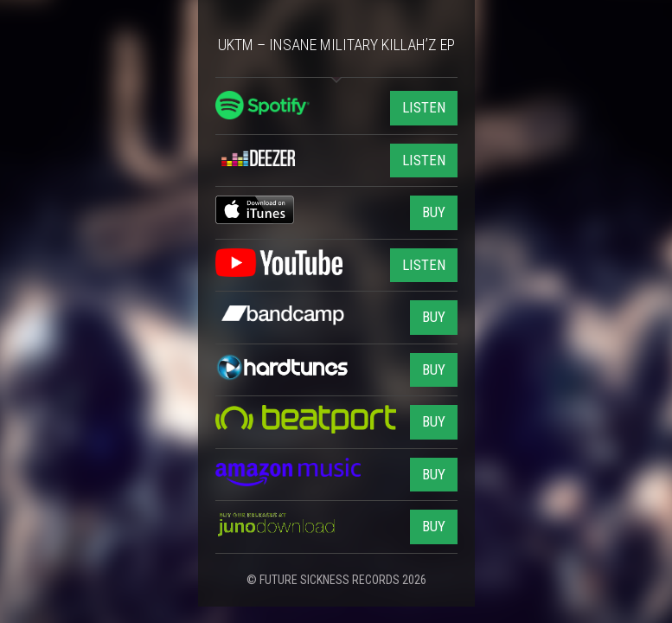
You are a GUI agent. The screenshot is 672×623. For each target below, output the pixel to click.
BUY (434, 212)
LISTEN (424, 107)
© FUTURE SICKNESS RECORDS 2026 (336, 580)
